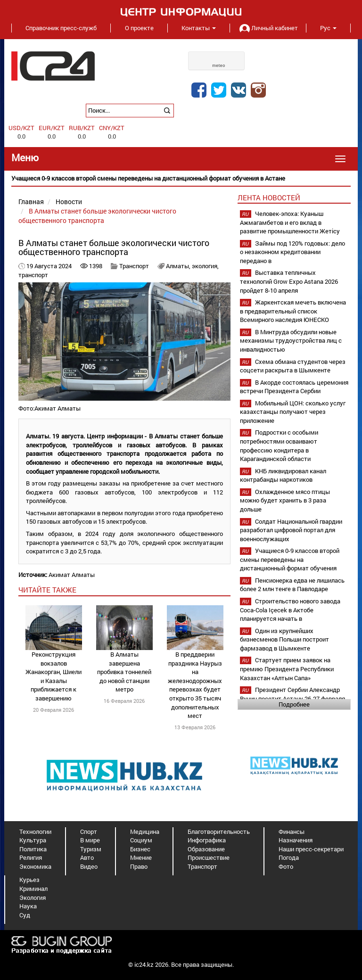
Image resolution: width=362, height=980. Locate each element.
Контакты (199, 28)
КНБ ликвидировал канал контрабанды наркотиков (283, 475)
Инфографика (207, 840)
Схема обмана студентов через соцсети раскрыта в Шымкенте (293, 366)
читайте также (47, 590)
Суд (25, 915)
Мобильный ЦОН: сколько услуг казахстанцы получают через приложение (293, 412)
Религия (31, 857)
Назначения (296, 840)
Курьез (29, 880)
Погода (289, 857)
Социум (141, 840)
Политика (33, 849)
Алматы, (179, 266)
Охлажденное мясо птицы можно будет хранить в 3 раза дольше (285, 500)
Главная (31, 202)
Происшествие (209, 857)
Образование (206, 849)
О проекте (139, 28)
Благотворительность (219, 832)
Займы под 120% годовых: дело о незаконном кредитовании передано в (292, 252)
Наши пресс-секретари (311, 849)
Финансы (292, 832)
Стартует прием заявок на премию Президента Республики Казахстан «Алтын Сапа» (287, 669)
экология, (205, 266)
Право (139, 866)
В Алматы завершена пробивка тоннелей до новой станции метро (124, 672)
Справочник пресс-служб (61, 28)
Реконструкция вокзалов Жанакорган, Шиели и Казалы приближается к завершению (53, 676)
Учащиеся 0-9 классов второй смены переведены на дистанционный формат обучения (290, 559)
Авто (87, 857)
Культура (33, 840)
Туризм (91, 849)
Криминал (33, 889)
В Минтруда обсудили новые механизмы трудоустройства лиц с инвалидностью (291, 341)
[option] (181, 178)
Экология (33, 898)
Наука (28, 906)
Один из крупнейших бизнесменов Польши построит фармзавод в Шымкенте (284, 639)
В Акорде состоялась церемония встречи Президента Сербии (294, 387)
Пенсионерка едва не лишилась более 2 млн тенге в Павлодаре (292, 585)
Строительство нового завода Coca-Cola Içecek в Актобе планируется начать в (290, 610)
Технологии (35, 832)
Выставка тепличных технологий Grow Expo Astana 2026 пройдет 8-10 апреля (289, 281)
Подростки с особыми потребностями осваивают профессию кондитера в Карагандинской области (279, 445)
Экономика (35, 866)
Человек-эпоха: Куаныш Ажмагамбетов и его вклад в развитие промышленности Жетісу (290, 222)
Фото (286, 866)
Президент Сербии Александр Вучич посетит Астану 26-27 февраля (292, 694)
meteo (219, 66)
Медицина (145, 832)
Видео (89, 866)
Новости (69, 202)
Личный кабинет (268, 28)
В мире (90, 840)
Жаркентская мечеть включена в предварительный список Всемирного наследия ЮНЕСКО (293, 311)
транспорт (33, 275)
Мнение (141, 857)
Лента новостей (269, 198)
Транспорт (134, 266)
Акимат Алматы (72, 575)
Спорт (89, 832)
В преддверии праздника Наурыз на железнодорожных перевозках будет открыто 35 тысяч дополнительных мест (195, 685)
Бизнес (140, 849)
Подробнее (294, 704)
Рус (328, 28)
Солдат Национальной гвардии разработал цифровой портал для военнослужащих (291, 530)
